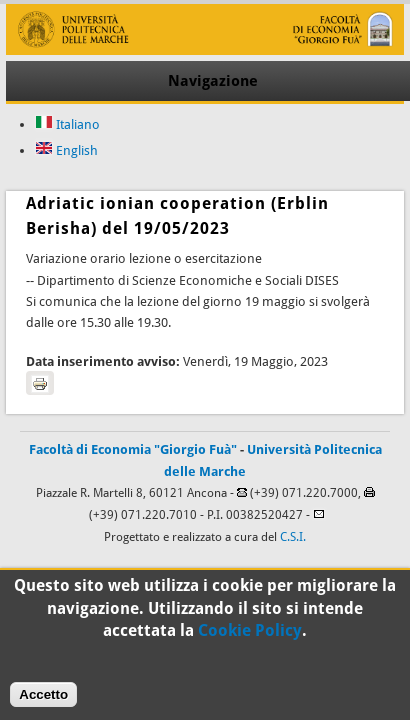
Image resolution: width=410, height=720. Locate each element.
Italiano (67, 124)
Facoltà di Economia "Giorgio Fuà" (133, 449)
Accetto (43, 700)
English (66, 150)
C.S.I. (293, 537)
